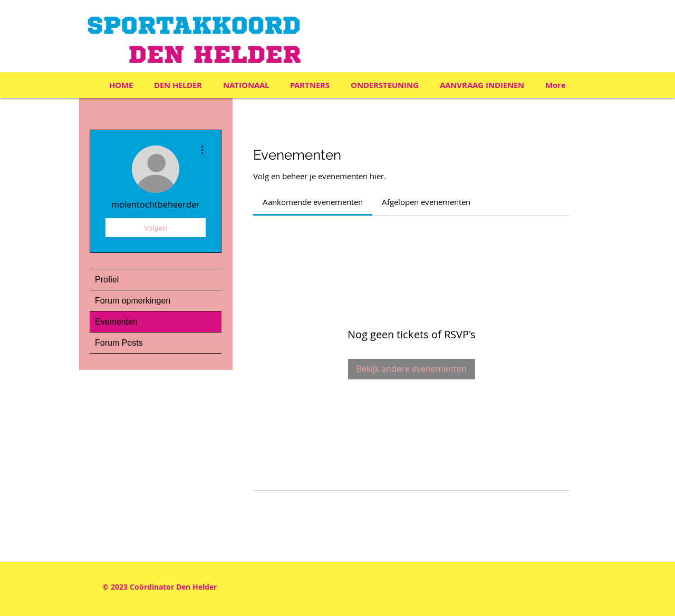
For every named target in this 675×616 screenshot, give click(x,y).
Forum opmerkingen (133, 301)
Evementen (116, 322)
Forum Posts (119, 343)
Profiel (107, 280)
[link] (313, 202)
